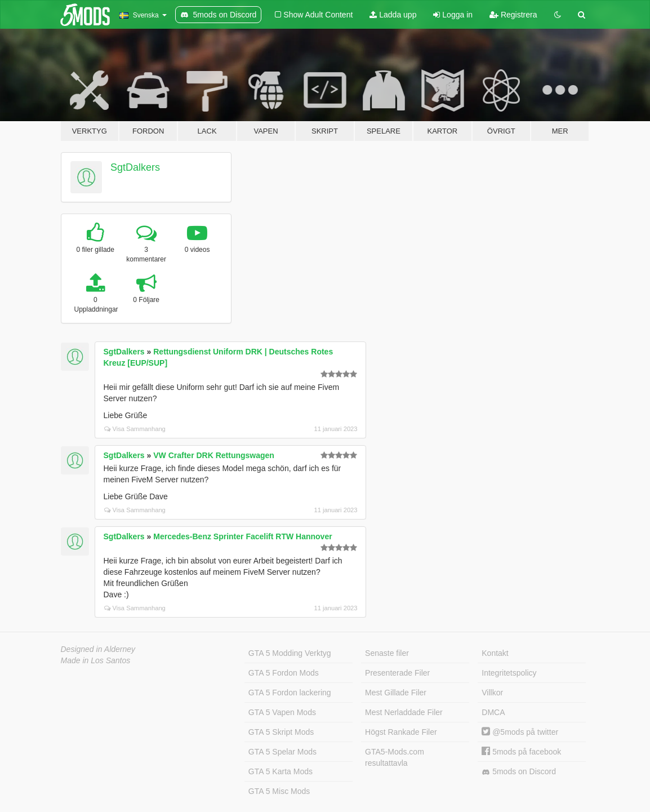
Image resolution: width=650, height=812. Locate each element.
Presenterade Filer (397, 673)
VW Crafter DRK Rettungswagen (214, 455)
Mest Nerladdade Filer (404, 712)
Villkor (492, 693)
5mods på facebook (521, 752)
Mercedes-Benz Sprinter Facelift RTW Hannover (242, 536)
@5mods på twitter (520, 732)
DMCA (493, 712)
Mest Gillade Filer (396, 693)
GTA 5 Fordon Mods (284, 673)
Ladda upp (393, 15)
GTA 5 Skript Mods (281, 732)
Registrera (513, 15)
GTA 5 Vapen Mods (282, 712)
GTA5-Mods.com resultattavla (395, 757)
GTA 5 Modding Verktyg (290, 653)
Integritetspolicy (509, 673)
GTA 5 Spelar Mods (282, 752)
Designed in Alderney (98, 649)
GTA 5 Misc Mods (279, 791)
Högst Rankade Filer (401, 732)
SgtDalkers (135, 167)
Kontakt (495, 653)
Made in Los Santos (96, 660)
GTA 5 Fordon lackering (290, 693)
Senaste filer (387, 653)
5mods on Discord (519, 772)
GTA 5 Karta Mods (281, 771)
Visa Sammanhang (135, 429)
